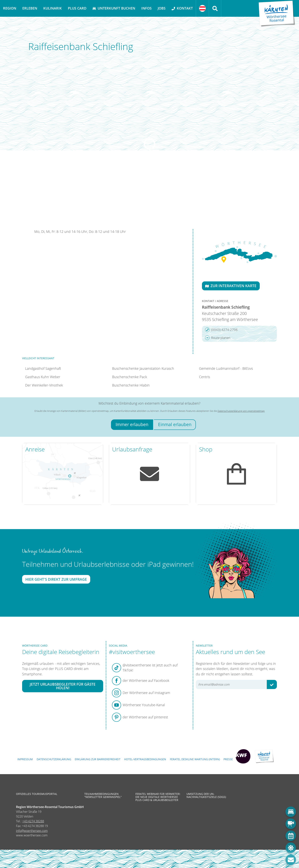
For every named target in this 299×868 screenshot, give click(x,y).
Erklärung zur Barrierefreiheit (98, 759)
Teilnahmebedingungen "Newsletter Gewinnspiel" (103, 795)
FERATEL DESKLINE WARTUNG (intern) (195, 759)
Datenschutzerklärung (54, 759)
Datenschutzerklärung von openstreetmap (241, 411)
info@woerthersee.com (32, 831)
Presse (228, 759)
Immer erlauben (132, 424)
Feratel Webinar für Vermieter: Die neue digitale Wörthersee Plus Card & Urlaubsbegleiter (158, 797)
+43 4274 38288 (33, 821)
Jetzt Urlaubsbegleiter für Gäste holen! (63, 686)
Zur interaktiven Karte (231, 286)
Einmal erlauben (175, 424)
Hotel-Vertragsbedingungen (145, 759)
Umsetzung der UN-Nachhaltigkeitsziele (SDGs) (206, 795)
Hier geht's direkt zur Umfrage (56, 579)
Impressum (25, 759)
